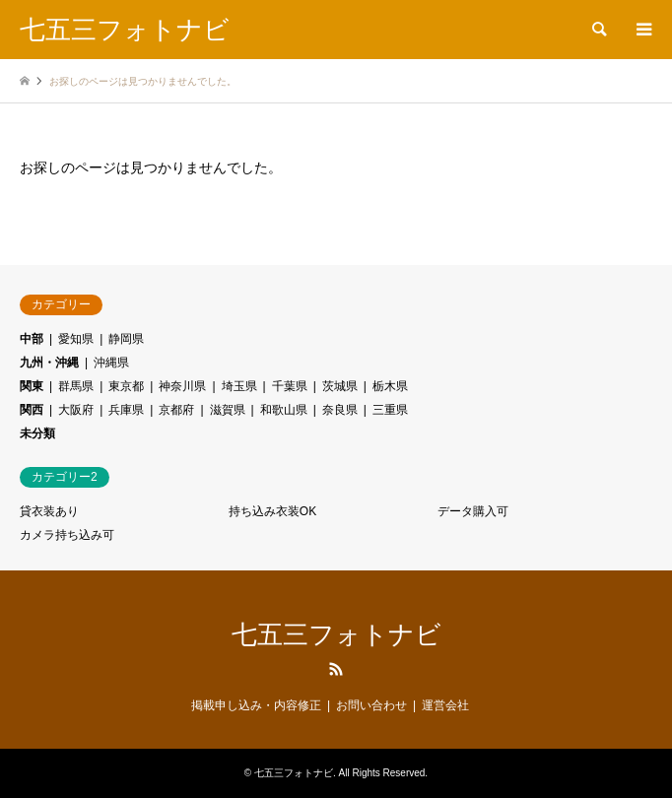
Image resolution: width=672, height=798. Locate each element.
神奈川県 (182, 386)
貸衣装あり (49, 511)
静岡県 (126, 339)
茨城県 (340, 386)
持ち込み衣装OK (272, 511)
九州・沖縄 (49, 363)
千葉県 (290, 386)
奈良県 (340, 410)
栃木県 (390, 386)
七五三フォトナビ (336, 634)
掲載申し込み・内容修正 (256, 705)
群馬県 (76, 386)
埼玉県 (239, 386)
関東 (32, 386)
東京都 (126, 386)
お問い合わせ (371, 705)
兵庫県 (126, 410)
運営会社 (445, 705)
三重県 (390, 410)
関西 (32, 410)
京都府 (176, 410)
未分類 (37, 433)
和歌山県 (284, 410)
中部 (32, 339)
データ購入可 (473, 511)
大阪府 (76, 410)
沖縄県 (111, 363)
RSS (336, 669)
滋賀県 (228, 410)
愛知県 (76, 339)
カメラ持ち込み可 (67, 535)
